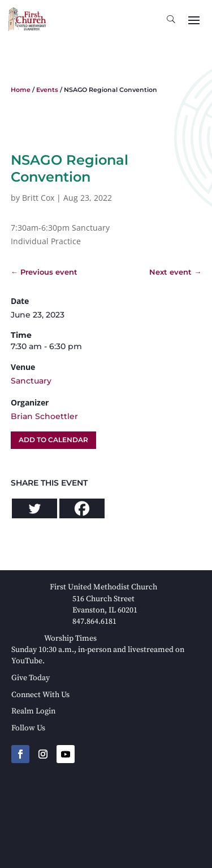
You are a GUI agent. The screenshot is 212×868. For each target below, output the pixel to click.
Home (21, 90)
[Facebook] (82, 508)
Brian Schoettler (44, 416)
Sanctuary (31, 381)
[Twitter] (34, 508)
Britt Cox (38, 198)
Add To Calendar (53, 440)
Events (47, 90)
